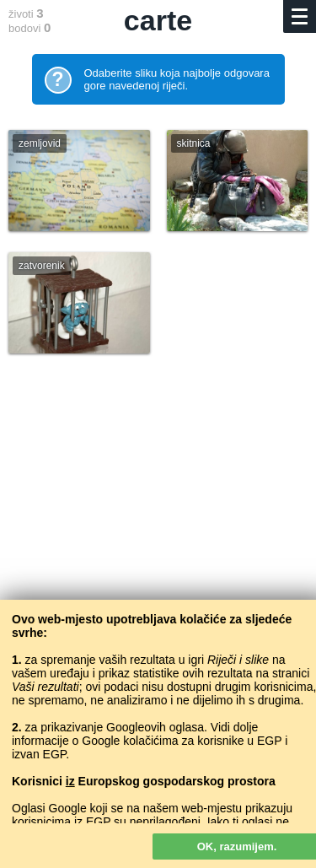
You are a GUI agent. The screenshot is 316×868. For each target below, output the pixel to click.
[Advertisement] (158, 558)
